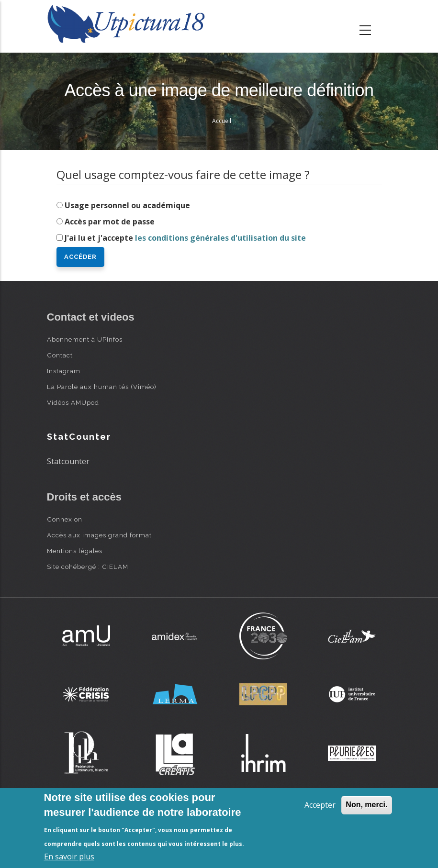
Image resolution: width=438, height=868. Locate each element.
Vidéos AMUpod (73, 402)
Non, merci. (366, 805)
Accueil (222, 121)
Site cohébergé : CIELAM (88, 567)
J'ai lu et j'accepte (185, 238)
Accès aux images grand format (99, 535)
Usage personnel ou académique (127, 205)
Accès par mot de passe (110, 222)
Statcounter (68, 461)
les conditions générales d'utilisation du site (220, 238)
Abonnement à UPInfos (85, 339)
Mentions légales (75, 551)
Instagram (64, 371)
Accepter (320, 805)
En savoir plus (69, 857)
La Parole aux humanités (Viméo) (102, 387)
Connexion (65, 519)
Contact (60, 355)
